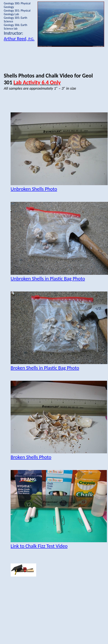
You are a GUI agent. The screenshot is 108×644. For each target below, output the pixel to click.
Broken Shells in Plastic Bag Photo (45, 368)
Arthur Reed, (19, 39)
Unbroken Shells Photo (34, 189)
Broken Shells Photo (31, 457)
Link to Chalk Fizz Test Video (39, 546)
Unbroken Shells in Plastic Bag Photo (48, 279)
